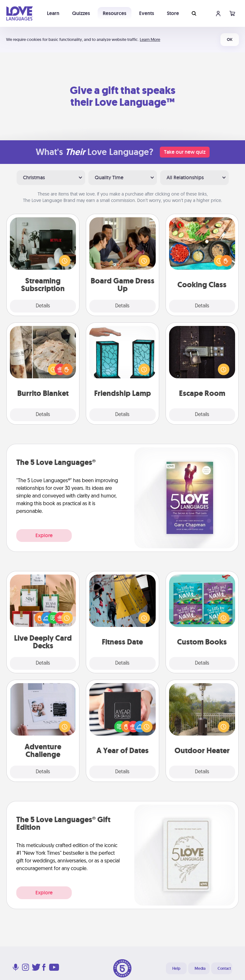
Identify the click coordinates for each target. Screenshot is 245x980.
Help (176, 968)
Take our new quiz (185, 152)
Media (200, 968)
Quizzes (81, 13)
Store (173, 13)
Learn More (150, 39)
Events (147, 13)
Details (43, 306)
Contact (224, 968)
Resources (115, 13)
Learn (53, 13)
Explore (44, 535)
